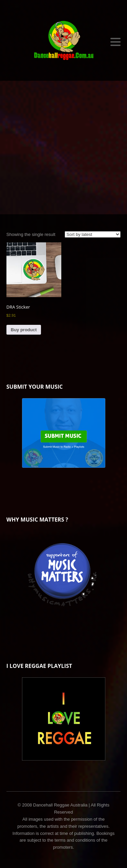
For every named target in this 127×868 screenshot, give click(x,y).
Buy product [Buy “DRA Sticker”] (24, 330)
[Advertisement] (63, 148)
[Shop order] (93, 234)
